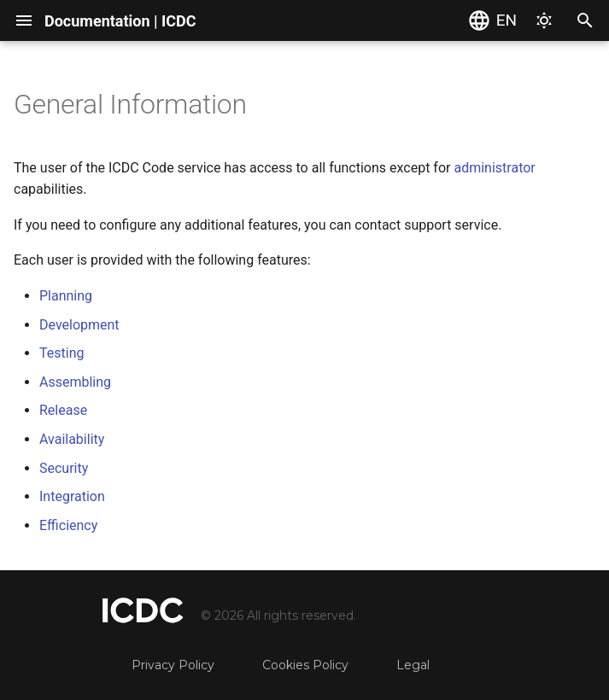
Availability (72, 439)
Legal (413, 665)
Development (79, 325)
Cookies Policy (305, 665)
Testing (61, 353)
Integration (72, 496)
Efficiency (68, 525)
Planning (66, 296)
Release (63, 410)
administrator (494, 168)
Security (64, 468)
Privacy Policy (173, 665)
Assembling (75, 382)
